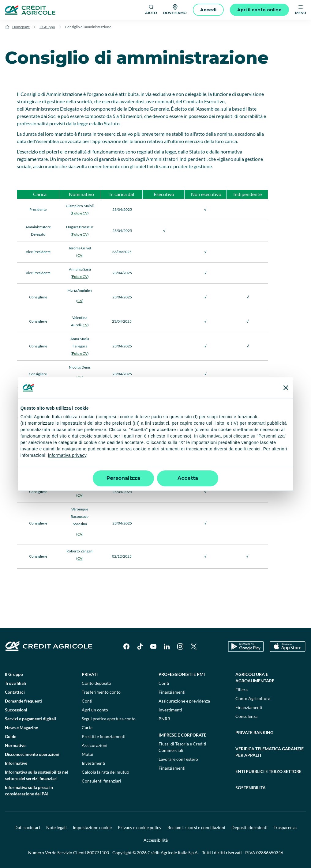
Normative (15, 745)
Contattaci (15, 692)
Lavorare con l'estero (178, 759)
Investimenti (94, 763)
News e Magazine (21, 728)
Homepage (21, 27)
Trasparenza (285, 827)
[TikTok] (140, 646)
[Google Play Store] (246, 647)
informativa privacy (67, 456)
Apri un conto (95, 710)
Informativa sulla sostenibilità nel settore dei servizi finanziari (36, 775)
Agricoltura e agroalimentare (255, 677)
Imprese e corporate (182, 735)
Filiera (242, 690)
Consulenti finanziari (101, 781)
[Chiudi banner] (286, 388)
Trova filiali (15, 683)
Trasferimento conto (101, 692)
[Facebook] (126, 646)
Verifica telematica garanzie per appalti (270, 752)
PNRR (164, 719)
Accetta (188, 478)
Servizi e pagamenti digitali (30, 719)
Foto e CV (80, 213)
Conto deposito (96, 683)
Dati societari (27, 827)
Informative (16, 763)
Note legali (56, 827)
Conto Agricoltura (253, 698)
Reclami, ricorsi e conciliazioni (196, 827)
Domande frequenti (23, 701)
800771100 (98, 853)
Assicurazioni (95, 745)
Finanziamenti (172, 692)
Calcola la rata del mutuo (105, 772)
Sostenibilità (251, 788)
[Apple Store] (288, 647)
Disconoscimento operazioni (32, 754)
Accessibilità (156, 840)
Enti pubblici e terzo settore (268, 771)
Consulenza (246, 716)
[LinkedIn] (167, 646)
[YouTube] (153, 646)
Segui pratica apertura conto (109, 719)
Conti (87, 701)
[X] (194, 646)
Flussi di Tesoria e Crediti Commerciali (182, 747)
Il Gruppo (47, 27)
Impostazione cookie (92, 827)
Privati (90, 674)
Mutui (88, 754)
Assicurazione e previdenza (184, 701)
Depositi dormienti (249, 827)
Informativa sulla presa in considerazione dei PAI (29, 790)
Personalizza (123, 478)
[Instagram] (180, 646)
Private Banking (254, 732)
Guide (11, 736)
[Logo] (30, 10)
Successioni (16, 710)
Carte (87, 728)
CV (80, 255)
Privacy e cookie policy (140, 827)
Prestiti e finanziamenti (104, 736)
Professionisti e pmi (182, 674)
